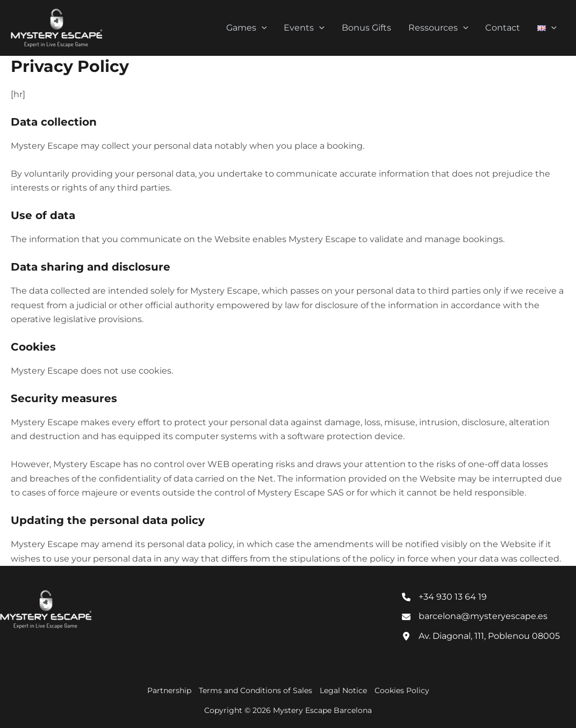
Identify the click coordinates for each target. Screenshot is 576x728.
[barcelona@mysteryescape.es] (475, 616)
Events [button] (304, 28)
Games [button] (247, 28)
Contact (503, 28)
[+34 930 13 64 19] (444, 597)
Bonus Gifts (366, 28)
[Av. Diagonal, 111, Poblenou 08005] (481, 636)
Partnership (169, 690)
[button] (262, 28)
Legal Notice (343, 690)
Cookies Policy (402, 690)
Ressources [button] (438, 28)
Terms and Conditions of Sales (255, 690)
